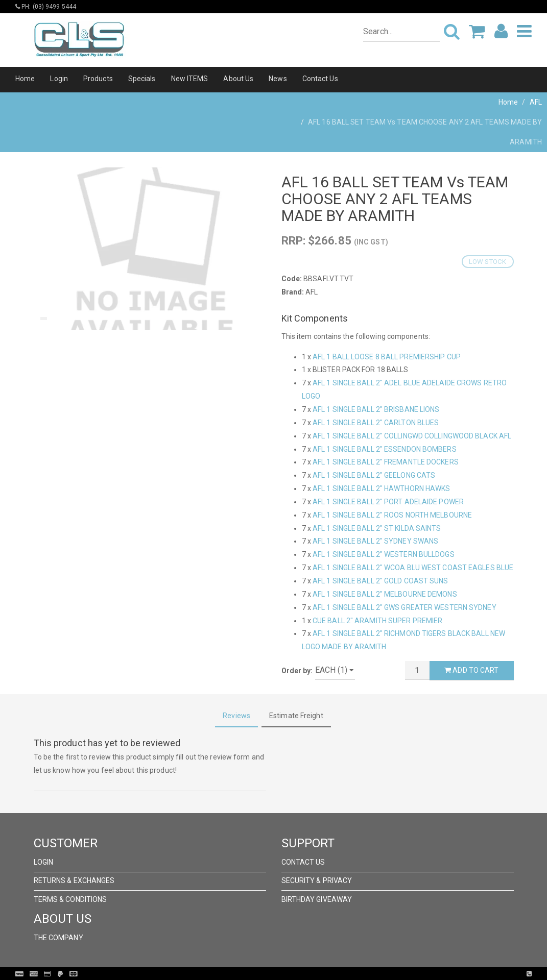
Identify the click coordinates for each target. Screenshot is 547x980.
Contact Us (320, 79)
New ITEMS (190, 79)
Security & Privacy (317, 880)
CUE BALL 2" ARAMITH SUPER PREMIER (377, 621)
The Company (58, 938)
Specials (142, 79)
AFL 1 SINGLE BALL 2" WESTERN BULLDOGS (384, 554)
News (278, 79)
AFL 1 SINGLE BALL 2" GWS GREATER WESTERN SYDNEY (405, 607)
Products (98, 79)
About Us (238, 79)
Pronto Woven (295, 974)
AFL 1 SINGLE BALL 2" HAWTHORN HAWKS (382, 488)
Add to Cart (471, 670)
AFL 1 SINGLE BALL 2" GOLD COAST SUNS (380, 581)
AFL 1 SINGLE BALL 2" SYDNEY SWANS (375, 541)
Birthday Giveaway (317, 899)
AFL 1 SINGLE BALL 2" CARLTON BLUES (376, 423)
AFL (536, 102)
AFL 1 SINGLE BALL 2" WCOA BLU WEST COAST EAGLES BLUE (413, 568)
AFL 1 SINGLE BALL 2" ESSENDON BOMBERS (385, 449)
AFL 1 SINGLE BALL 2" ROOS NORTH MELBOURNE (392, 515)
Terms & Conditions (70, 899)
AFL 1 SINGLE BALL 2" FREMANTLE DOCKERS (386, 462)
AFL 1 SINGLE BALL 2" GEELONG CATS (374, 475)
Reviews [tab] (236, 716)
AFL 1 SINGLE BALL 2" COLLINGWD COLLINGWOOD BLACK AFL (412, 436)
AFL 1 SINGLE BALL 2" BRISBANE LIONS (376, 409)
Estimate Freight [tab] (296, 716)
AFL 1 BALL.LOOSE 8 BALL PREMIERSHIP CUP (387, 357)
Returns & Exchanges (74, 880)
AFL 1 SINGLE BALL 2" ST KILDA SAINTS (377, 528)
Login (59, 79)
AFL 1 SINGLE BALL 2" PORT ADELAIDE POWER (388, 502)
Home (25, 79)
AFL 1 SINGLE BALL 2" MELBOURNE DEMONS (385, 594)
